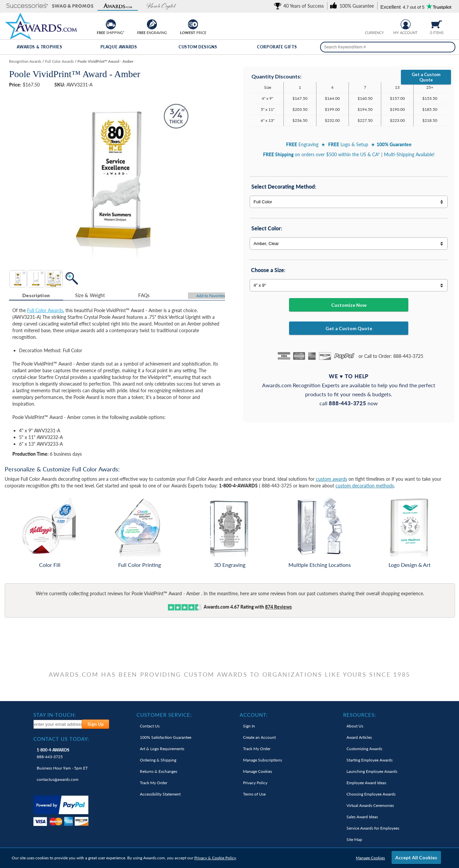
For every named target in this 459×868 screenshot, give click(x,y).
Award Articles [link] (359, 737)
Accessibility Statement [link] (160, 794)
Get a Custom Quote (426, 77)
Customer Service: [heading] (164, 715)
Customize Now (349, 305)
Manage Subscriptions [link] (263, 760)
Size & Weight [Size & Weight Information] (90, 295)
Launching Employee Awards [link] (372, 771)
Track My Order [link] (154, 783)
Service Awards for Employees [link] (373, 828)
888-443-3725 (53, 753)
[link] (300, 6)
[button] (27, 6)
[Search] (448, 47)
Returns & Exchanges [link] (159, 771)
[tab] (36, 295)
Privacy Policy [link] (255, 783)
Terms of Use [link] (254, 794)
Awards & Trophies (39, 47)
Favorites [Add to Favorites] (211, 296)
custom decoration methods (365, 486)
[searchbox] (388, 47)
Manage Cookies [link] (258, 771)
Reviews (278, 607)
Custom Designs (198, 47)
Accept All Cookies (416, 857)
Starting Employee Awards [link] (370, 760)
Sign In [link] (249, 726)
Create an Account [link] (259, 737)
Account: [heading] (254, 715)
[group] (374, 24)
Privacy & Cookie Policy (215, 858)
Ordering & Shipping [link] (158, 760)
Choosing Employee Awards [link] (371, 794)
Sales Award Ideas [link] (362, 817)
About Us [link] (355, 726)
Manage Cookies (370, 858)
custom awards (331, 479)
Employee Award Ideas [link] (366, 783)
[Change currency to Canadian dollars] (379, 24)
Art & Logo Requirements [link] (162, 749)
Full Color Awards (45, 310)
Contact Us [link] (150, 726)
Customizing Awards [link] (364, 749)
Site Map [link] (354, 839)
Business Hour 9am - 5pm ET (62, 768)
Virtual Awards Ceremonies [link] (370, 805)
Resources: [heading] (360, 715)
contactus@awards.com (58, 779)
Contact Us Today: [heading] (61, 739)
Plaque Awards (119, 47)
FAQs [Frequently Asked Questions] (144, 295)
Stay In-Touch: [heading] (55, 715)
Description (36, 295)
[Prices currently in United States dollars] (369, 24)
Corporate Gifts (277, 47)
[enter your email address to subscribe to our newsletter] (58, 724)
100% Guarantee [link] (166, 737)
